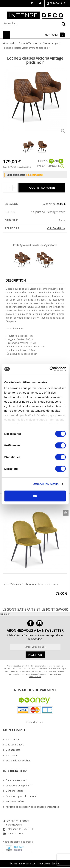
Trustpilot (5, 614)
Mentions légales (13, 791)
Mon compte (11, 739)
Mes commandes (13, 745)
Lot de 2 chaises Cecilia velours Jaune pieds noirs (30, 584)
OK (35, 496)
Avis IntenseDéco (13, 802)
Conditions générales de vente (20, 796)
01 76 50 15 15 (56, 3)
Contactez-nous (15, 834)
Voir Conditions (56, 228)
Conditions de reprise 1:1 (18, 786)
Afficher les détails (46, 484)
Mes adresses (11, 750)
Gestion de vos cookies (17, 761)
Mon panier (10, 755)
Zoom (63, 131)
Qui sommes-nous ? (15, 780)
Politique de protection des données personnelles (31, 807)
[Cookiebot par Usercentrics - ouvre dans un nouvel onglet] (50, 369)
